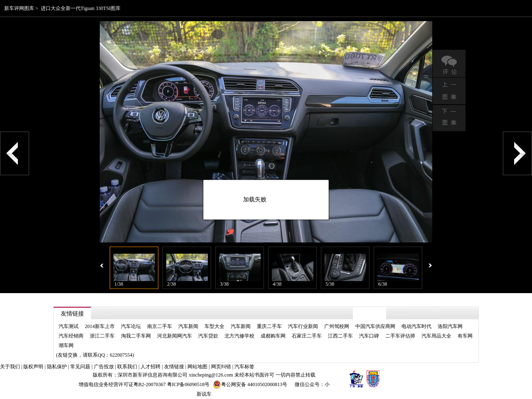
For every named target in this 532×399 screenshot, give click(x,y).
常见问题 (80, 367)
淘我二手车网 (136, 336)
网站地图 (197, 367)
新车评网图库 (19, 8)
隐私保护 (57, 367)
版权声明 (33, 367)
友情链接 (174, 367)
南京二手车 (160, 326)
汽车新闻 (188, 326)
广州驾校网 (337, 326)
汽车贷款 (208, 336)
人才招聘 (150, 367)
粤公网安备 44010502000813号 (250, 384)
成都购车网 (273, 336)
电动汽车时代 (416, 326)
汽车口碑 (369, 336)
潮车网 (66, 345)
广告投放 (104, 367)
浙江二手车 (102, 336)
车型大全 (214, 326)
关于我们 (10, 367)
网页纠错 (221, 367)
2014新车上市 (100, 326)
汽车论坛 (131, 326)
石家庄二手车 (307, 336)
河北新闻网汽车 (175, 336)
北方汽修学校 (239, 336)
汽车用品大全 (436, 336)
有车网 (465, 336)
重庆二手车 (269, 326)
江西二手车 (340, 336)
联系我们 (127, 367)
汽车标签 (244, 367)
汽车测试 (69, 326)
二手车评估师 (400, 336)
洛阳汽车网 (450, 326)
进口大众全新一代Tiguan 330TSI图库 (81, 8)
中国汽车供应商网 (375, 326)
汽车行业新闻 (303, 326)
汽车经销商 (71, 336)
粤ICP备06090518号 (188, 384)
